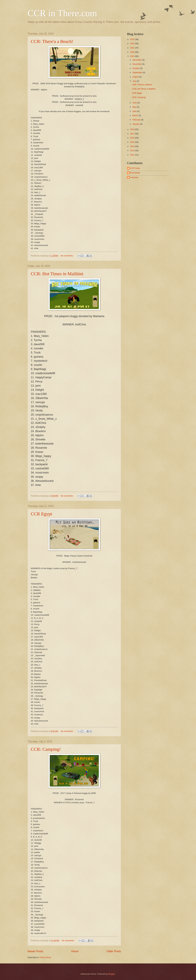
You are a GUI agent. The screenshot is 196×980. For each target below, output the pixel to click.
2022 (133, 43)
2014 (133, 146)
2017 (133, 134)
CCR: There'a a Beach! (52, 41)
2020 (133, 52)
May (135, 107)
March (135, 115)
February (137, 120)
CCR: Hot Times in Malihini (57, 274)
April (135, 111)
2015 (133, 142)
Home (75, 951)
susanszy (134, 177)
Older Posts (114, 951)
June (135, 103)
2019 (133, 56)
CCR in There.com (62, 13)
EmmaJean (135, 173)
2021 (133, 48)
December (137, 60)
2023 (133, 39)
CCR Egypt (41, 514)
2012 (133, 155)
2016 (133, 138)
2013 (133, 151)
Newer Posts (35, 951)
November (137, 64)
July (134, 81)
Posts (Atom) (45, 957)
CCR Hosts (135, 168)
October (136, 68)
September (138, 72)
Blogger (112, 974)
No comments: (67, 256)
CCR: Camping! (46, 749)
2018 (133, 129)
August (136, 77)
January (136, 124)
